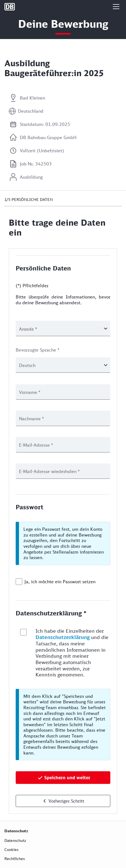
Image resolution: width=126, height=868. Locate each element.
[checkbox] (19, 582)
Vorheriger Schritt (66, 801)
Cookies (11, 849)
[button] (116, 7)
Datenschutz (15, 840)
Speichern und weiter (67, 778)
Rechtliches (15, 859)
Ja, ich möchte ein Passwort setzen (60, 582)
